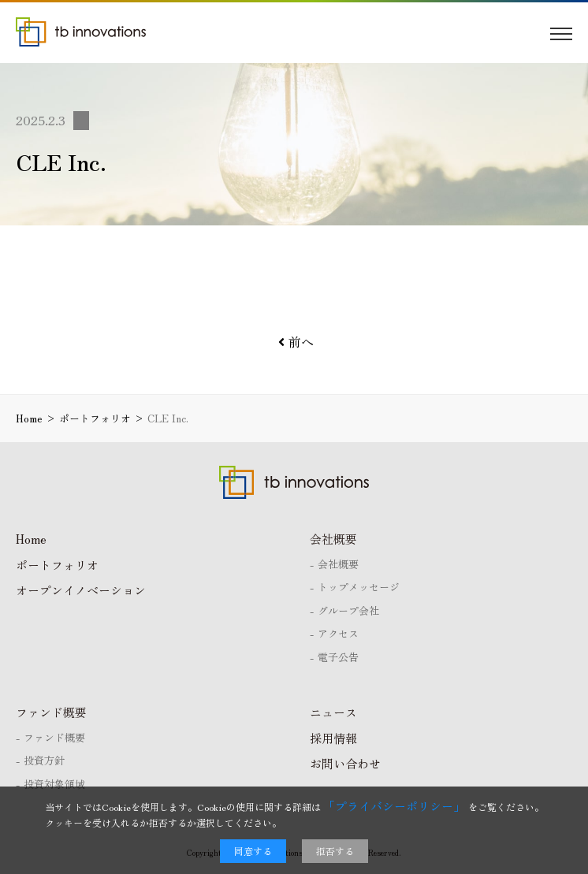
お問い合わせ (345, 763)
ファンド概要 (51, 712)
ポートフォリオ (57, 565)
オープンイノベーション (81, 590)
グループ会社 (348, 610)
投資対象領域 (54, 784)
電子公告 (338, 657)
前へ (296, 341)
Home (31, 539)
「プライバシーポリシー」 (394, 806)
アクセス (338, 633)
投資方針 (44, 760)
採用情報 (333, 738)
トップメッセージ (359, 587)
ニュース (333, 712)
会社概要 (333, 539)
